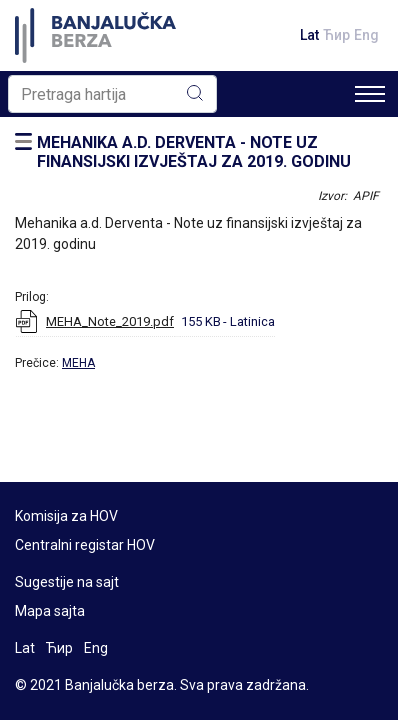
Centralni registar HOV (85, 545)
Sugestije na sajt (67, 582)
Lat (309, 35)
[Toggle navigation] (370, 94)
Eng (366, 35)
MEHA (78, 363)
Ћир (336, 35)
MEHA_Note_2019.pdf (110, 321)
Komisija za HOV (66, 516)
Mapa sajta (50, 611)
